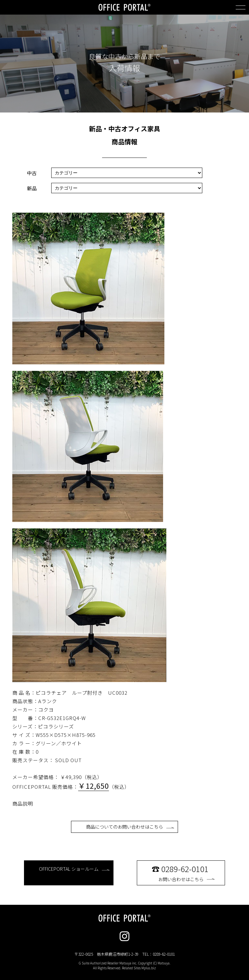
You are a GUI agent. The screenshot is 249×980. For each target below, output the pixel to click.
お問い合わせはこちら (187, 873)
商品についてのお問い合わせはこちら (130, 827)
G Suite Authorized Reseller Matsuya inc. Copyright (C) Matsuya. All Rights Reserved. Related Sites (125, 965)
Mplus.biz (149, 968)
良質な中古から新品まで (124, 56)
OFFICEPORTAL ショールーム (74, 869)
